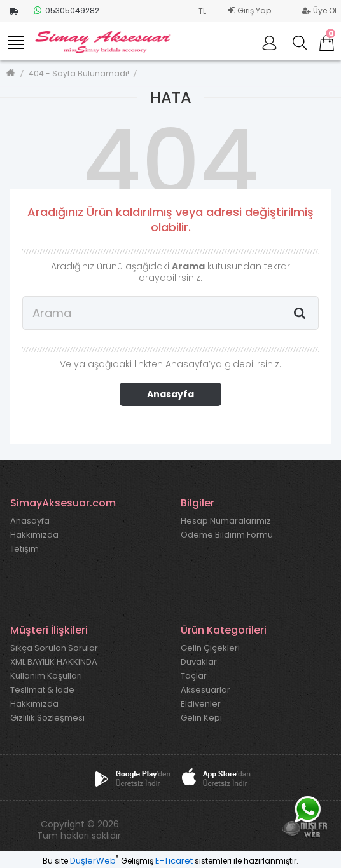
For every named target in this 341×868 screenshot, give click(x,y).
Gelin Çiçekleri (210, 648)
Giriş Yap (249, 10)
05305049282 (66, 10)
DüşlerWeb (93, 861)
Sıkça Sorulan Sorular (54, 648)
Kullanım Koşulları (46, 676)
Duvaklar (199, 662)
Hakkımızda (34, 535)
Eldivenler (201, 704)
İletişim (24, 549)
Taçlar (194, 676)
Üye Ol (319, 10)
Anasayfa (170, 394)
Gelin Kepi (201, 718)
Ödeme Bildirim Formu (227, 535)
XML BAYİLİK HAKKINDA (54, 662)
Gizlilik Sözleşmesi (47, 718)
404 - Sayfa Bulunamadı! (79, 73)
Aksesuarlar (205, 690)
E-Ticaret (174, 861)
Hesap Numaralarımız (226, 521)
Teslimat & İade (42, 690)
